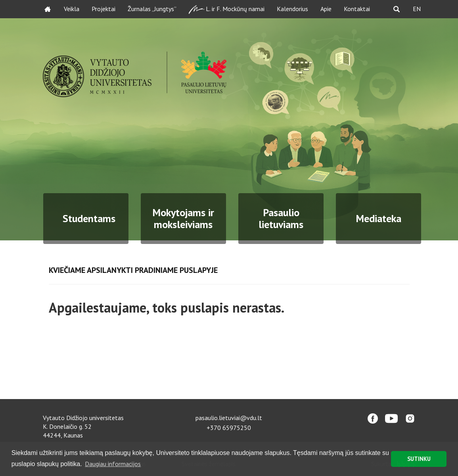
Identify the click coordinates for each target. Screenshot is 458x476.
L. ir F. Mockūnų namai (227, 9)
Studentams (89, 218)
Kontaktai (357, 9)
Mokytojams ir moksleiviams (183, 218)
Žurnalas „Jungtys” (152, 9)
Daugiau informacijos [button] (113, 464)
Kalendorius (292, 9)
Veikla (72, 9)
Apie (326, 9)
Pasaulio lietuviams (281, 218)
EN (417, 9)
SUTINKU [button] (419, 459)
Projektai (103, 9)
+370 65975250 (229, 428)
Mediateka (378, 218)
